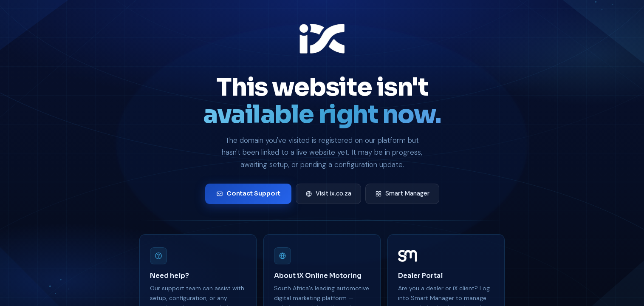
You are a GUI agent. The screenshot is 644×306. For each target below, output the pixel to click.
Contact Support (248, 193)
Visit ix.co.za (328, 193)
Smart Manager (402, 193)
